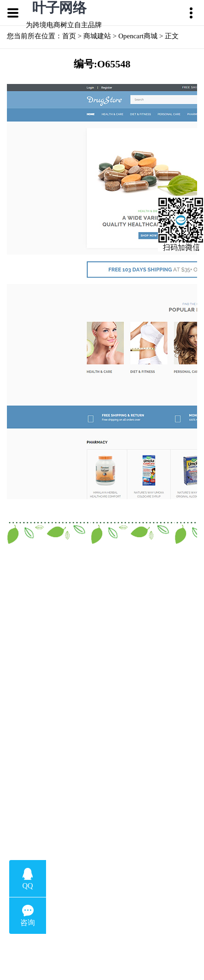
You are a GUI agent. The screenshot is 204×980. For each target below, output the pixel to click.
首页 (69, 36)
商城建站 (97, 36)
